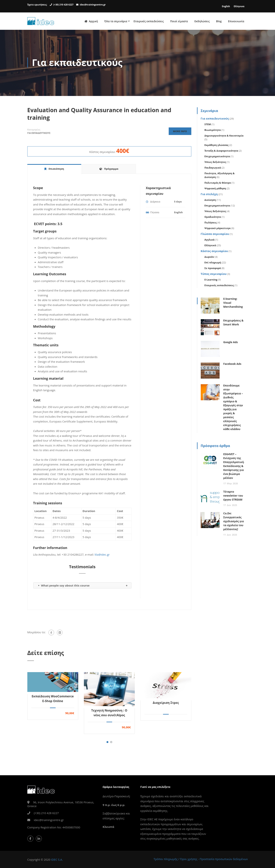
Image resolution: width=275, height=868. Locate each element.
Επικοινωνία (236, 21)
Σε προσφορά (213, 269)
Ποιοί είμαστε (179, 21)
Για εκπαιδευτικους (39, 134)
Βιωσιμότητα (213, 131)
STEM (208, 125)
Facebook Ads (232, 365)
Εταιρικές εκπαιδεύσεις (149, 21)
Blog (219, 21)
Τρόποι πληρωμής (166, 859)
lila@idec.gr (102, 555)
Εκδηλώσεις (202, 21)
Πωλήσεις (211, 223)
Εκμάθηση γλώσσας (217, 146)
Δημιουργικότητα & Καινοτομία (224, 136)
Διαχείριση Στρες (166, 704)
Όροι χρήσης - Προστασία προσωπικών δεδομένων (214, 859)
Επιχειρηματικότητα (217, 157)
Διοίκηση (210, 201)
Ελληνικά (210, 246)
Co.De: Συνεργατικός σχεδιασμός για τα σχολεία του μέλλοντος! (234, 522)
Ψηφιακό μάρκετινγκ (218, 229)
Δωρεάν (209, 258)
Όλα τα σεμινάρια (116, 21)
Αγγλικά (210, 241)
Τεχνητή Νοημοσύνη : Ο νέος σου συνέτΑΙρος (109, 713)
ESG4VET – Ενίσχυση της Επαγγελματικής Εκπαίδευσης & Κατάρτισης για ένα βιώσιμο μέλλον (234, 467)
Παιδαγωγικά (213, 169)
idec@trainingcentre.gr (93, 5)
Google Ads (231, 343)
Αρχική (91, 21)
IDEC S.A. (57, 860)
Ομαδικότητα (213, 218)
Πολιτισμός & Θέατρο (218, 184)
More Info (179, 132)
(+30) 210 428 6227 (63, 5)
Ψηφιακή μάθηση (215, 189)
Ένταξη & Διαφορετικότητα (221, 152)
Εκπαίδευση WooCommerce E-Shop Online (53, 700)
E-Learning (211, 281)
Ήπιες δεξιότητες (215, 163)
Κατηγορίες (34, 131)
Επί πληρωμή (213, 263)
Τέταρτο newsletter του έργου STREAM (233, 496)
